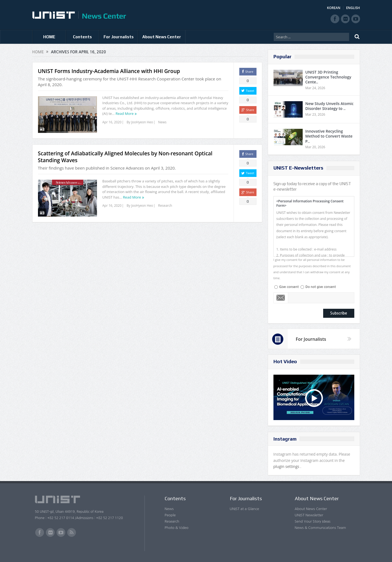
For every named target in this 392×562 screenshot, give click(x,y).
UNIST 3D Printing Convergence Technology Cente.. (328, 77)
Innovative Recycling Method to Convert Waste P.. (329, 136)
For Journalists (119, 37)
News (162, 122)
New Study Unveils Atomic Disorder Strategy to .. (330, 106)
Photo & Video (177, 528)
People (170, 515)
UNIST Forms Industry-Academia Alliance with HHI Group (109, 71)
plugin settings (287, 466)
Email (281, 298)
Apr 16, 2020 (112, 122)
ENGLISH (353, 8)
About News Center (162, 37)
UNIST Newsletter (309, 515)
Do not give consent (321, 287)
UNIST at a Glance (244, 509)
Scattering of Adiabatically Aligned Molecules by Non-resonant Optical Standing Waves (125, 154)
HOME (49, 37)
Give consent (289, 287)
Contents (82, 37)
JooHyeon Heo (142, 122)
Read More (125, 113)
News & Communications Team (320, 528)
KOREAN (334, 8)
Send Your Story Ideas (313, 521)
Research (165, 202)
